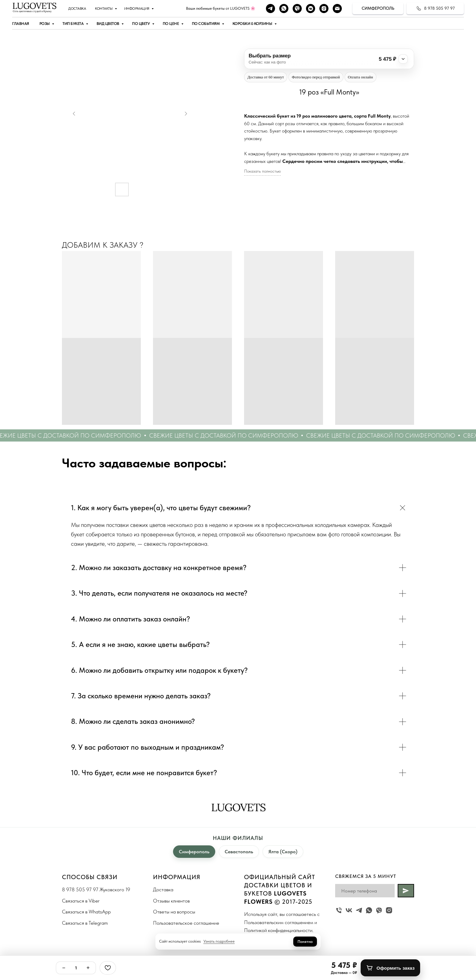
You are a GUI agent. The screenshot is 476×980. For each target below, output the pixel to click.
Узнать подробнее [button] (219, 941)
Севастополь (239, 852)
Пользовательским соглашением (279, 922)
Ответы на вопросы (174, 912)
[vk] (349, 910)
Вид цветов (108, 24)
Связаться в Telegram (85, 923)
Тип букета (73, 24)
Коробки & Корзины (253, 24)
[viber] (297, 9)
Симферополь (194, 852)
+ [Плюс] (88, 968)
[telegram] (270, 9)
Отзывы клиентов (171, 901)
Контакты (104, 9)
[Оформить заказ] (390, 968)
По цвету (141, 24)
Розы (45, 24)
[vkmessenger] (311, 9)
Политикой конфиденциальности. (279, 930)
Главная (21, 24)
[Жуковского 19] (339, 910)
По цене (171, 24)
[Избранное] (108, 968)
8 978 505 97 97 (80, 889)
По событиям (206, 24)
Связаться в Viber (81, 901)
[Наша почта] (337, 9)
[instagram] (324, 9)
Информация (137, 9)
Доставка (77, 9)
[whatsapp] (284, 9)
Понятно (305, 942)
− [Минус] (64, 968)
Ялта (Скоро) (283, 852)
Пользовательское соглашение (186, 923)
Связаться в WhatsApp (86, 912)
